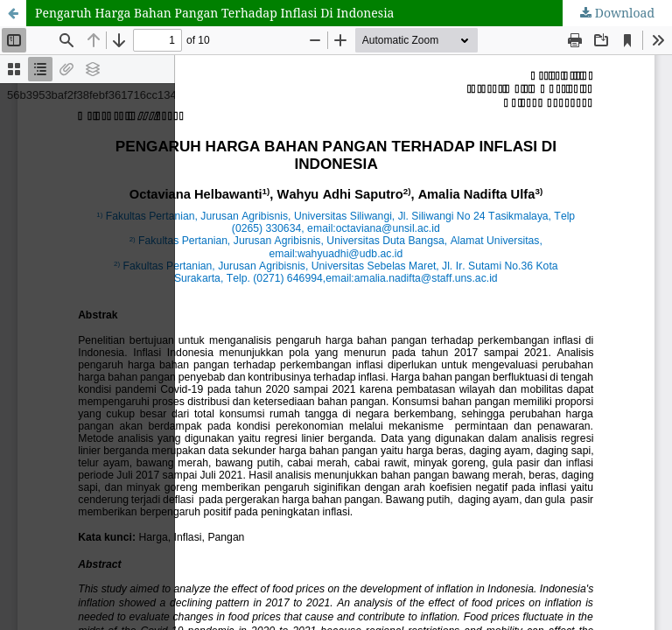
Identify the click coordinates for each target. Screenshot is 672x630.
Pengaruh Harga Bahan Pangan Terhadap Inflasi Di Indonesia (215, 13)
